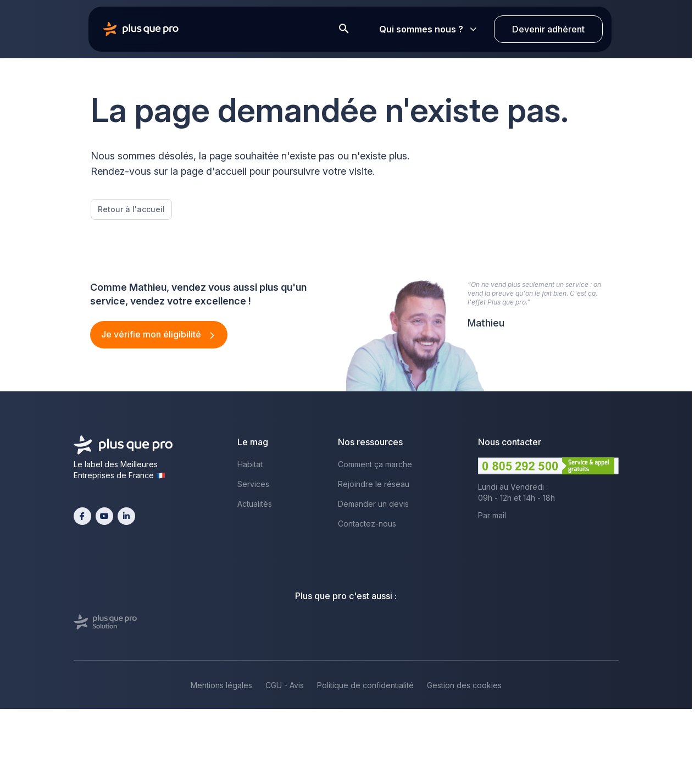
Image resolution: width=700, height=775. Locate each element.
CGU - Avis (285, 685)
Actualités (255, 504)
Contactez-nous (367, 524)
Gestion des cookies (464, 685)
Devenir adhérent (548, 29)
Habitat (250, 464)
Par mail (492, 515)
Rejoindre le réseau (374, 484)
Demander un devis (373, 504)
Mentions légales (221, 685)
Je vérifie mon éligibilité (152, 334)
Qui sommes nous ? (428, 29)
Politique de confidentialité (365, 685)
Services (253, 484)
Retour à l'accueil (131, 209)
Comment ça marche (375, 464)
